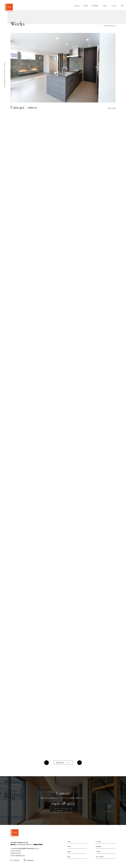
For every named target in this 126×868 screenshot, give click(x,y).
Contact (114, 6)
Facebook (16, 860)
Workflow (95, 6)
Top (104, 26)
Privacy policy (100, 857)
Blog (69, 857)
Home (69, 842)
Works (86, 6)
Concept (77, 6)
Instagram (30, 860)
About (105, 6)
